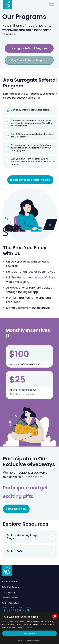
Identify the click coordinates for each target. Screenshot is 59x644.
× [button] (55, 616)
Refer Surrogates (10, 582)
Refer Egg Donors (10, 587)
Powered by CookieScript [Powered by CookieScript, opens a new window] (30, 641)
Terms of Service (10, 598)
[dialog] (29, 628)
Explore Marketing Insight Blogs (23, 537)
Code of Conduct (10, 603)
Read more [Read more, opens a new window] (28, 628)
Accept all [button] (29, 633)
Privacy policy (8, 592)
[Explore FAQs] (52, 551)
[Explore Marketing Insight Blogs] (52, 537)
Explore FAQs (15, 551)
